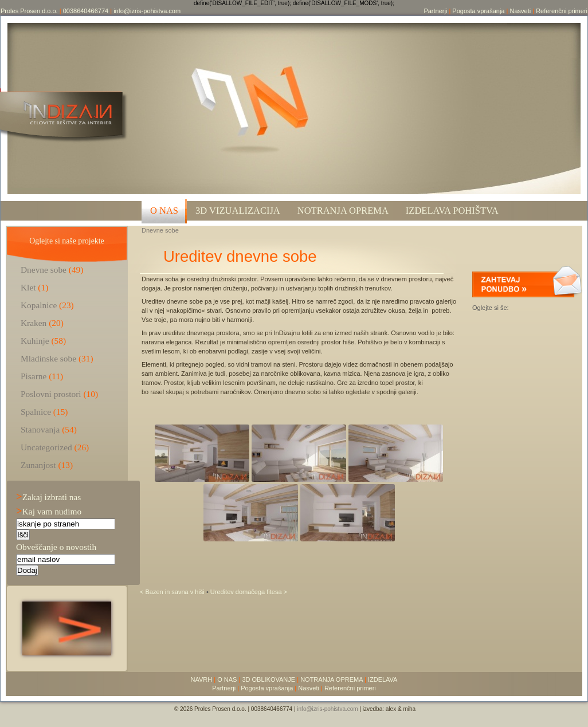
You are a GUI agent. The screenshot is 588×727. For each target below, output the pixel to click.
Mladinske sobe (48, 358)
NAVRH (202, 679)
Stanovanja (40, 429)
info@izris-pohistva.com (147, 11)
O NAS (164, 211)
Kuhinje (35, 341)
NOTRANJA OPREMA (332, 679)
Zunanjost (38, 465)
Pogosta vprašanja (478, 11)
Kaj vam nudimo (49, 511)
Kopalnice (39, 305)
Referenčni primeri (562, 11)
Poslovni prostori (51, 394)
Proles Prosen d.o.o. (29, 11)
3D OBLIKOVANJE (268, 679)
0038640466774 (86, 11)
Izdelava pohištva (452, 211)
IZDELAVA (383, 679)
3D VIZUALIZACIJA (238, 211)
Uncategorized (46, 447)
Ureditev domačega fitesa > (249, 592)
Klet (28, 287)
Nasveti (520, 11)
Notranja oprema (343, 211)
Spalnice (36, 412)
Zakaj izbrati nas (48, 497)
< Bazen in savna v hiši (173, 592)
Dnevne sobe (160, 230)
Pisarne (34, 376)
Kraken (34, 323)
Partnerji (435, 11)
